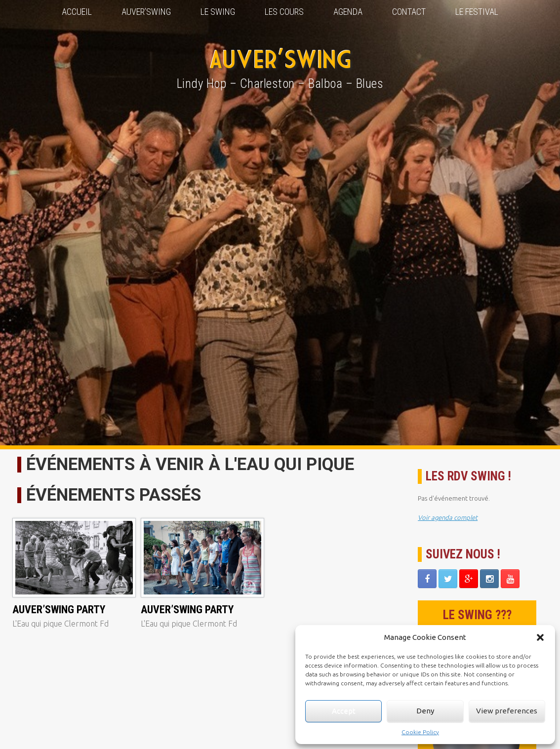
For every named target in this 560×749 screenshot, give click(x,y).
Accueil (77, 12)
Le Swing (218, 12)
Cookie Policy (420, 732)
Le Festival (477, 12)
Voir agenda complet (448, 517)
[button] (540, 637)
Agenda (348, 12)
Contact (409, 12)
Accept (344, 711)
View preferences (507, 711)
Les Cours (284, 12)
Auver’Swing (146, 12)
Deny (425, 711)
